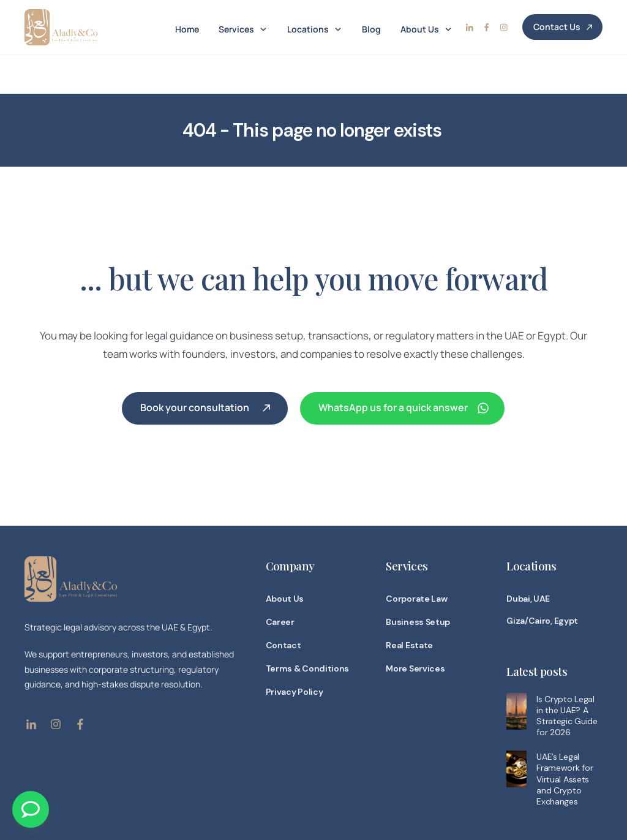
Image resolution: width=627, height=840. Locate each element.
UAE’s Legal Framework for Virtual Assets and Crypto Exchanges (565, 739)
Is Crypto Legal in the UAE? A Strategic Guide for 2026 (567, 675)
